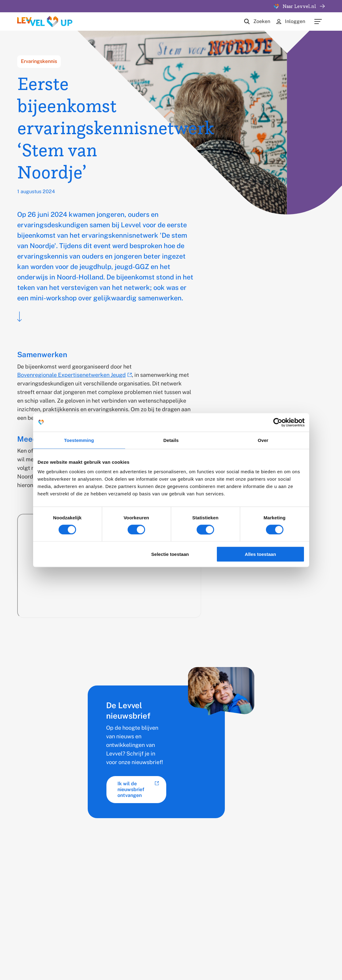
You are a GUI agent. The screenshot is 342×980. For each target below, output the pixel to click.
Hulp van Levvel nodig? (249, 908)
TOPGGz (132, 904)
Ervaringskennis (39, 61)
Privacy (161, 951)
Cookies (131, 951)
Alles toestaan (260, 554)
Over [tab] (263, 440)
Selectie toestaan (170, 554)
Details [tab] (171, 440)
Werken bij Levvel (196, 904)
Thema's (132, 892)
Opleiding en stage (198, 892)
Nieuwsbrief (245, 892)
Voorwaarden (197, 951)
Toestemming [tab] (79, 440)
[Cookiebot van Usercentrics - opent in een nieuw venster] (278, 422)
